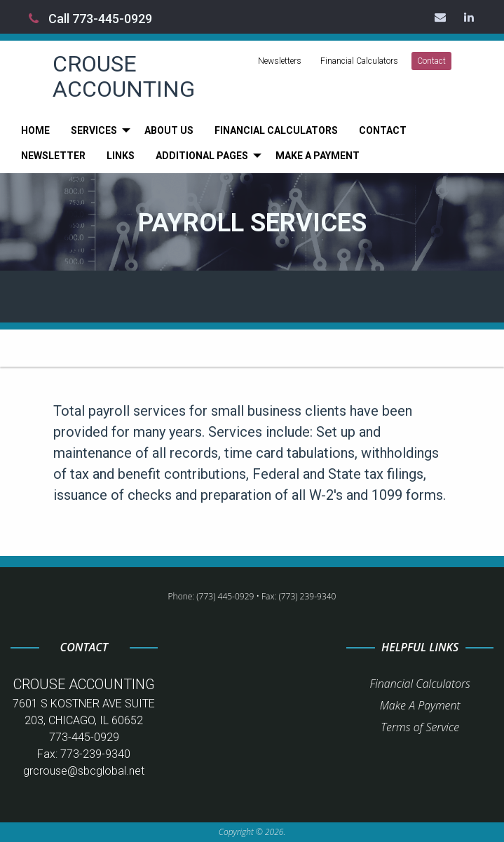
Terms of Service (420, 727)
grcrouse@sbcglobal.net (84, 771)
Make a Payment (318, 156)
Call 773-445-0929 (90, 19)
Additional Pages (202, 156)
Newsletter (53, 156)
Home (35, 130)
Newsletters (280, 61)
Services (94, 130)
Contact (431, 61)
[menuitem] (35, 130)
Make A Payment (420, 705)
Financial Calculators (359, 61)
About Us (169, 130)
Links (121, 156)
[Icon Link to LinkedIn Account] (470, 17)
